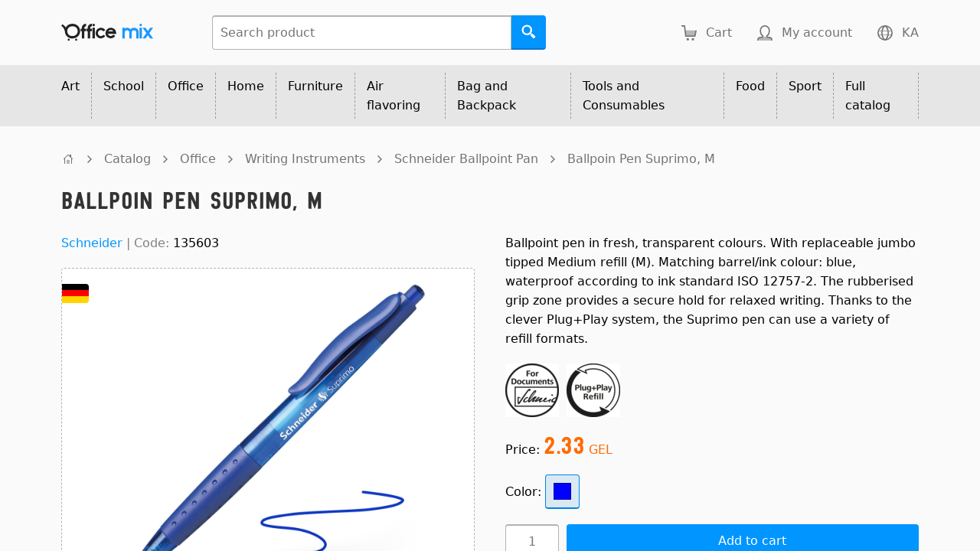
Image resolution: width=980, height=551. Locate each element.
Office (186, 86)
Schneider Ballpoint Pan (466, 159)
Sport (805, 86)
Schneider (92, 243)
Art (70, 86)
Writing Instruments (305, 159)
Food (750, 86)
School (124, 86)
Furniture (315, 86)
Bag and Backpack (487, 96)
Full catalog (868, 96)
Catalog (127, 159)
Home (246, 86)
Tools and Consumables (624, 96)
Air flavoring (394, 96)
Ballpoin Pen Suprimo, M (641, 159)
